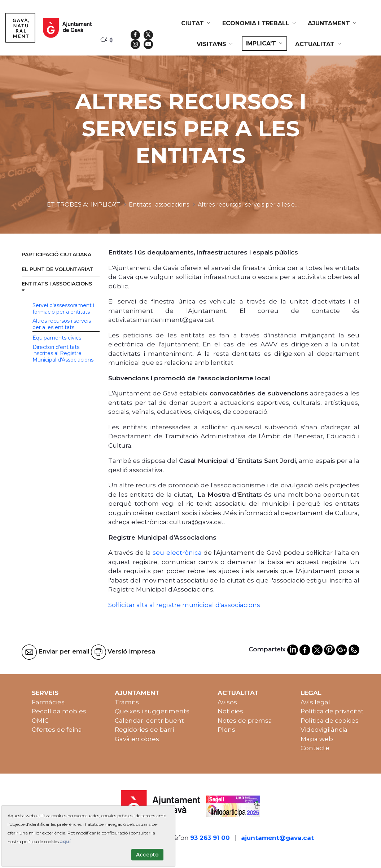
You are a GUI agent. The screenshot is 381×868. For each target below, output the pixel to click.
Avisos (227, 702)
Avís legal (315, 702)
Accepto (147, 855)
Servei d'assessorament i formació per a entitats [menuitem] (63, 309)
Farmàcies (48, 702)
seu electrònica (176, 553)
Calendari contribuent (149, 721)
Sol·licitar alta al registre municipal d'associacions (184, 605)
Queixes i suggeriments (152, 711)
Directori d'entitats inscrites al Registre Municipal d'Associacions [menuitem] (63, 353)
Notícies (230, 711)
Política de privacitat (332, 711)
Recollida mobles (59, 711)
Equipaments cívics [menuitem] (57, 338)
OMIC (40, 721)
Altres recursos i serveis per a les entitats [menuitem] (62, 324)
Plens (226, 730)
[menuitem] (196, 23)
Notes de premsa (245, 721)
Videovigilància (324, 730)
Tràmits (127, 702)
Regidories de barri (144, 730)
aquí (65, 842)
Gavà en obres (137, 739)
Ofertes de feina (57, 730)
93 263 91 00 (210, 838)
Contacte (315, 748)
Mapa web (317, 739)
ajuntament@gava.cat (277, 838)
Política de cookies (330, 721)
